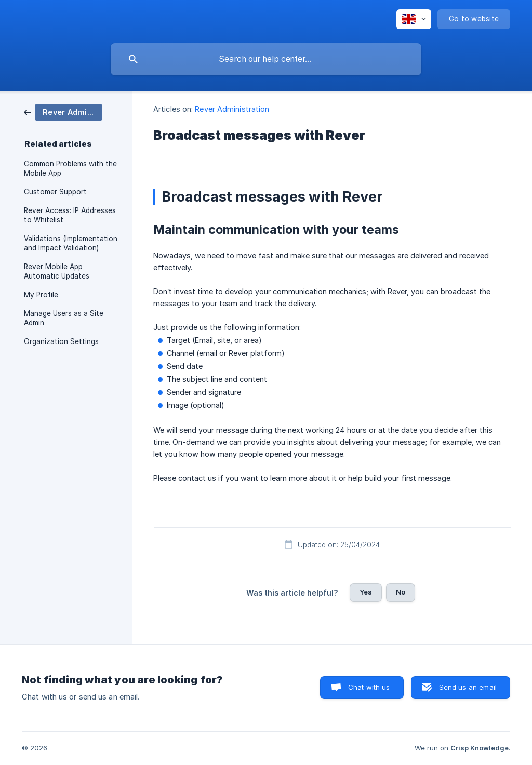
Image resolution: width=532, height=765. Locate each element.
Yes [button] (366, 592)
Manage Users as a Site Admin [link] (64, 318)
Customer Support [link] (55, 192)
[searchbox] (266, 59)
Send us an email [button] (468, 687)
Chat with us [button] (369, 687)
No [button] (401, 592)
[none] (414, 19)
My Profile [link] (41, 295)
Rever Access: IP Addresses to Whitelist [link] (70, 215)
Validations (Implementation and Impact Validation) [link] (71, 243)
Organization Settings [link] (61, 341)
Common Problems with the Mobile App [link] (70, 168)
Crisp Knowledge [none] (480, 748)
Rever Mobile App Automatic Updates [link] (57, 271)
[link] (63, 111)
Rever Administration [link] (232, 109)
